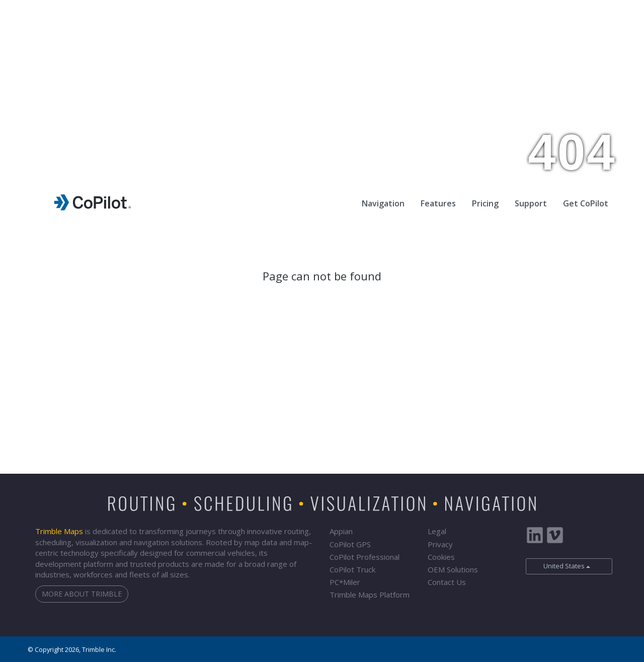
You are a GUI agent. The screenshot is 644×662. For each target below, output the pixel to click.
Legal (437, 531)
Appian (341, 531)
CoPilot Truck (352, 569)
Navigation (383, 203)
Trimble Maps (59, 531)
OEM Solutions (453, 569)
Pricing (485, 203)
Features (438, 203)
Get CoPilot (586, 203)
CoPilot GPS (350, 544)
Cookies (441, 557)
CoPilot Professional (365, 557)
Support (531, 203)
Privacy (440, 544)
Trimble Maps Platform (370, 595)
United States (561, 566)
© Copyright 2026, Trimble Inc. (72, 649)
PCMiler (345, 582)
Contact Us (447, 582)
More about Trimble (82, 594)
